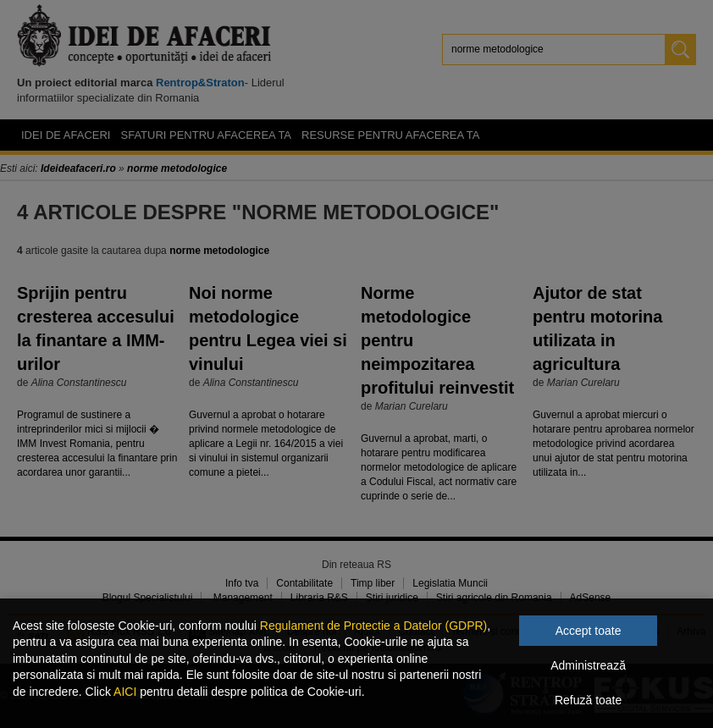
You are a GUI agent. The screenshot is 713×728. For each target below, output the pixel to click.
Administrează (588, 665)
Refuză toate (588, 700)
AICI (125, 692)
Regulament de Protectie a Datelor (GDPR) (373, 626)
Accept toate (589, 631)
